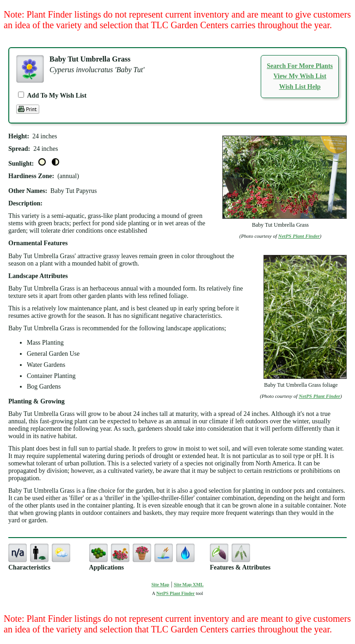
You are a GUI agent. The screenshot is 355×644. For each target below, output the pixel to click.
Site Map (161, 585)
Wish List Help (300, 87)
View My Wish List (300, 76)
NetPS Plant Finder (299, 236)
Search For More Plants (300, 66)
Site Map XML (189, 585)
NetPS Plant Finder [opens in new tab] (175, 593)
